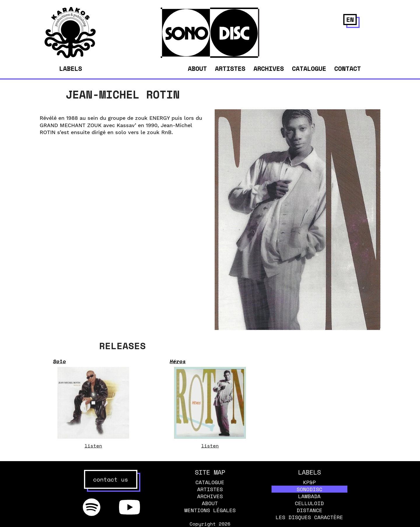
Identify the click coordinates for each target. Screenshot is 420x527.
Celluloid (309, 503)
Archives (269, 68)
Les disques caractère (309, 517)
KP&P (309, 482)
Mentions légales (210, 510)
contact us (111, 479)
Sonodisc (309, 489)
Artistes (230, 68)
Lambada (309, 496)
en (350, 19)
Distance (309, 510)
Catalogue (309, 68)
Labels (71, 68)
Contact (348, 68)
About (197, 68)
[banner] (70, 57)
